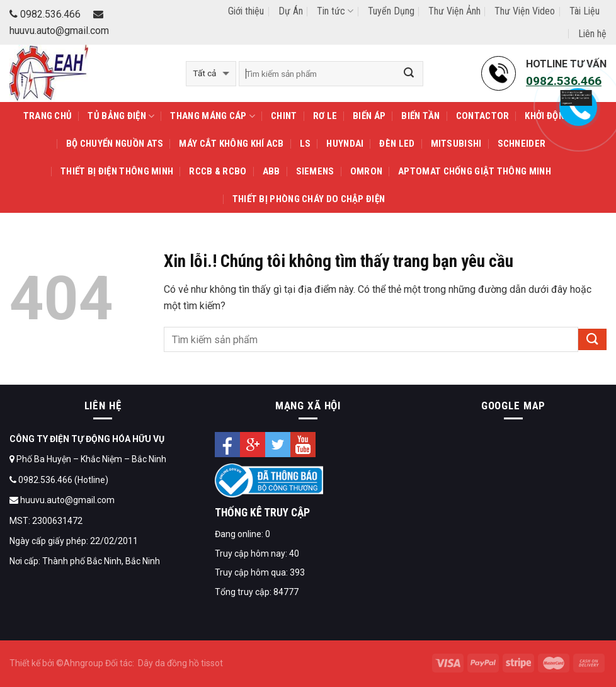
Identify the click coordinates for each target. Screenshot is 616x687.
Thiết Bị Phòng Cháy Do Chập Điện (309, 199)
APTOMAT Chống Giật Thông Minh (475, 171)
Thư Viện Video (525, 11)
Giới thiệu (246, 11)
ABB (271, 171)
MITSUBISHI (456, 144)
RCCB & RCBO (218, 171)
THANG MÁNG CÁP (213, 116)
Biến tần (420, 116)
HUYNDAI (345, 144)
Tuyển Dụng (391, 11)
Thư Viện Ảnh (454, 11)
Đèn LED (397, 144)
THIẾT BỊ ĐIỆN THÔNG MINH (117, 171)
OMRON (367, 171)
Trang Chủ (48, 116)
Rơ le (325, 116)
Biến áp (369, 116)
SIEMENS (315, 171)
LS (305, 144)
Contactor (483, 116)
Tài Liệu (585, 11)
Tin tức (335, 11)
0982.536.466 (45, 14)
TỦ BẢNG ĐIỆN (121, 116)
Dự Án (291, 11)
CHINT (284, 116)
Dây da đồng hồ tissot (180, 663)
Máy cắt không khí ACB (231, 144)
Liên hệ (592, 34)
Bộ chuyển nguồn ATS (115, 144)
